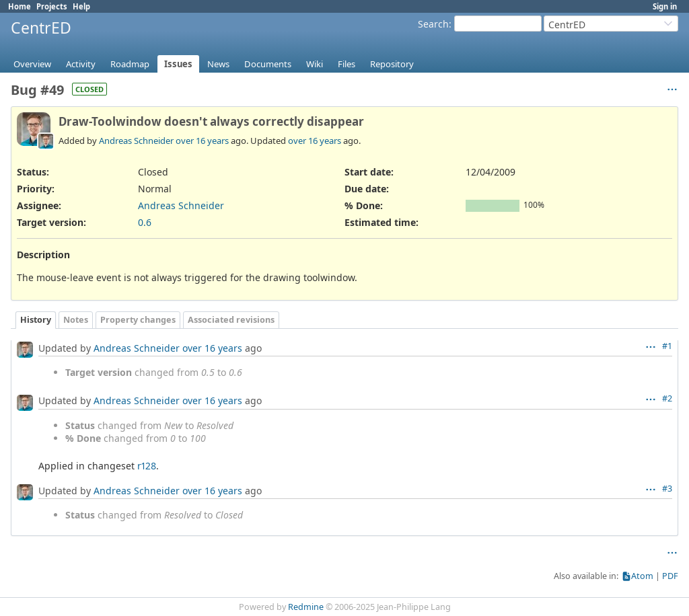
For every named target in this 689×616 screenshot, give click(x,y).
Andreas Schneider (136, 141)
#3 (667, 489)
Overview (32, 64)
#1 (667, 346)
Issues (178, 64)
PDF (670, 576)
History (36, 320)
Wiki (315, 64)
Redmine (306, 607)
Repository (392, 64)
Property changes (138, 320)
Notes (76, 320)
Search (433, 24)
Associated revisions (231, 320)
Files (347, 64)
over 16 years (202, 141)
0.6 (145, 222)
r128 (147, 466)
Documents (268, 64)
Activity (81, 64)
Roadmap (130, 64)
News (218, 64)
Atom (642, 576)
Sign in (665, 6)
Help (81, 6)
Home (20, 6)
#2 (667, 398)
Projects (52, 6)
